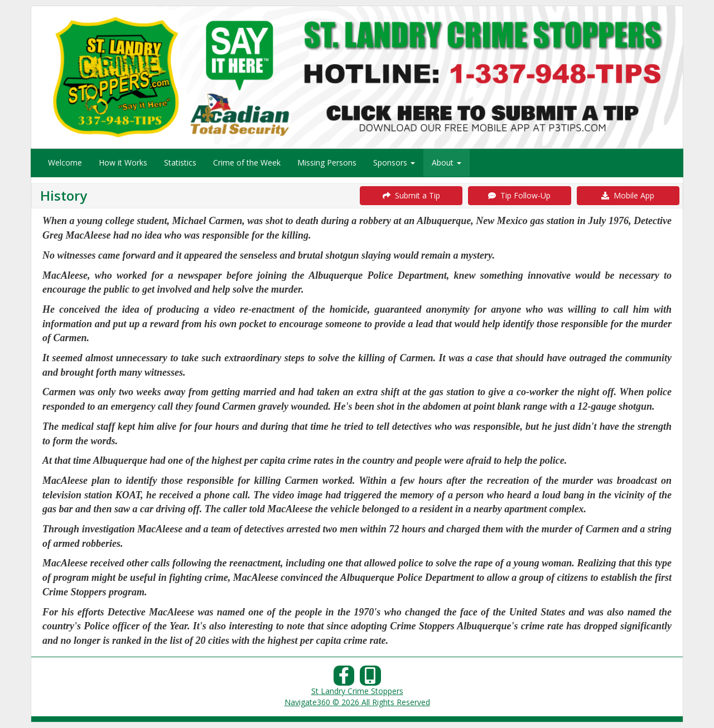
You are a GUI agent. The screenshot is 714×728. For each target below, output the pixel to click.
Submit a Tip (411, 195)
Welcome (65, 162)
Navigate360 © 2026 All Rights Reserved (357, 702)
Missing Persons (327, 162)
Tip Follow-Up (519, 195)
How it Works (123, 162)
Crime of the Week (247, 162)
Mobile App (628, 195)
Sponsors (394, 162)
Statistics (180, 162)
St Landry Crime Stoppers (357, 691)
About (447, 162)
